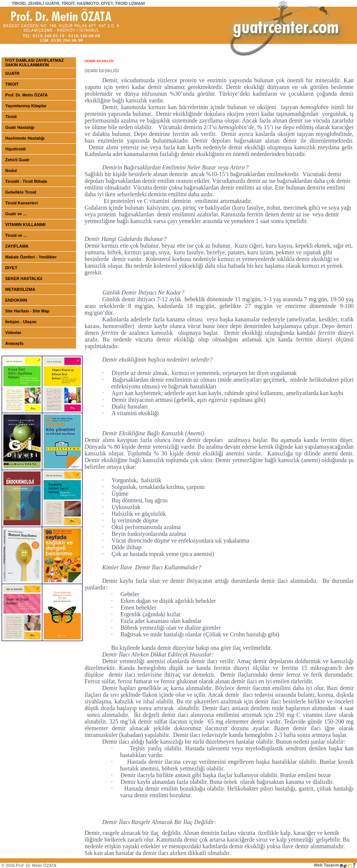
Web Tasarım (335, 865)
